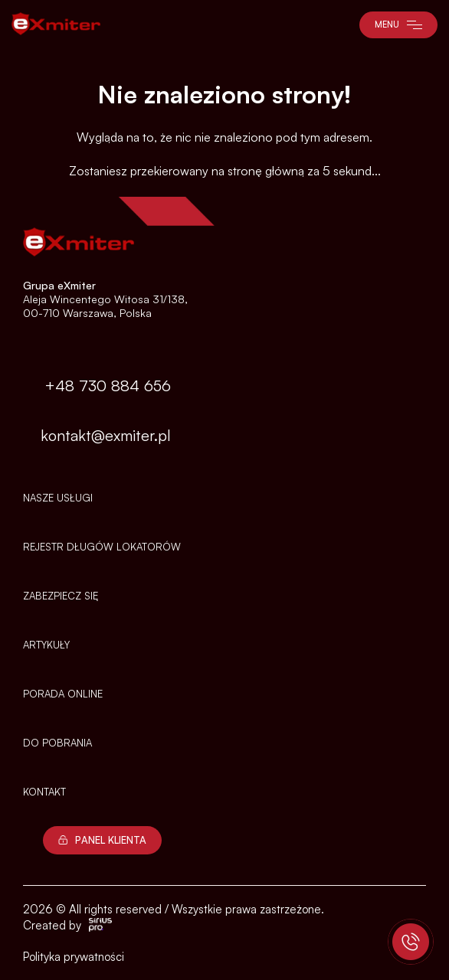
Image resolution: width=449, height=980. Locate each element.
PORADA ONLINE (63, 694)
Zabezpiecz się (61, 596)
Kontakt (44, 792)
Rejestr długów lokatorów (102, 547)
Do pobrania (57, 743)
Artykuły (46, 645)
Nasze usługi (58, 498)
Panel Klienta (102, 840)
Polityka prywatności (74, 957)
